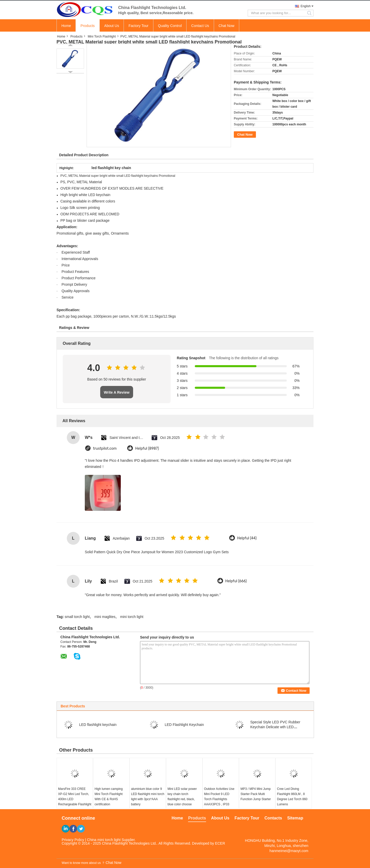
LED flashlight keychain (98, 725)
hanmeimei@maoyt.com (289, 851)
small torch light (77, 617)
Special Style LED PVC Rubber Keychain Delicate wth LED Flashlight (275, 727)
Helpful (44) (247, 538)
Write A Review (117, 392)
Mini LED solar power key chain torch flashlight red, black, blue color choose (182, 797)
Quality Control (170, 26)
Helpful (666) (236, 581)
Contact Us (200, 26)
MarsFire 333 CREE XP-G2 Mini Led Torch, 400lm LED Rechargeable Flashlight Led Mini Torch (75, 799)
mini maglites (105, 617)
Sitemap (295, 818)
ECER (220, 843)
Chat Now (226, 26)
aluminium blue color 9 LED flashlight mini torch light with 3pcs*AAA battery (148, 797)
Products (87, 26)
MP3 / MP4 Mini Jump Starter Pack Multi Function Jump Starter (256, 794)
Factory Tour (138, 26)
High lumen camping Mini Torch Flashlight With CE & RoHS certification (109, 797)
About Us (112, 26)
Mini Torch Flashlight (102, 36)
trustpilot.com (105, 449)
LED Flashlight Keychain (184, 725)
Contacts (273, 818)
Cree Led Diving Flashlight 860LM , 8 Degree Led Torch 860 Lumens (292, 797)
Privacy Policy (73, 840)
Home (66, 26)
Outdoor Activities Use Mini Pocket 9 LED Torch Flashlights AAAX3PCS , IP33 (219, 797)
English (306, 6)
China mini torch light (104, 840)
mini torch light (132, 617)
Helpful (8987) (147, 449)
